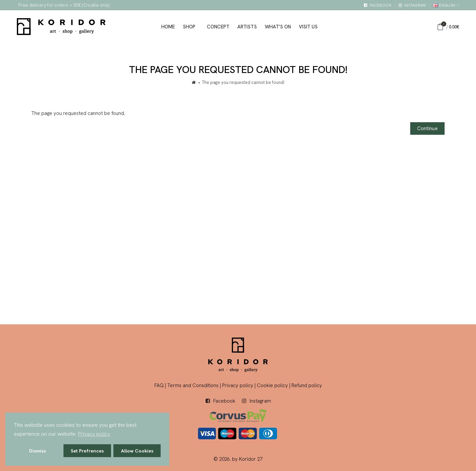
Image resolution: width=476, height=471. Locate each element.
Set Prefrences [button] (87, 451)
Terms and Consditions (193, 385)
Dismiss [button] (38, 451)
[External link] (378, 5)
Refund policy (307, 385)
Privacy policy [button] (94, 434)
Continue (427, 128)
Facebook (224, 401)
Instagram (260, 401)
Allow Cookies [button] (137, 451)
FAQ (159, 385)
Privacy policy (238, 385)
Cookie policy (272, 385)
